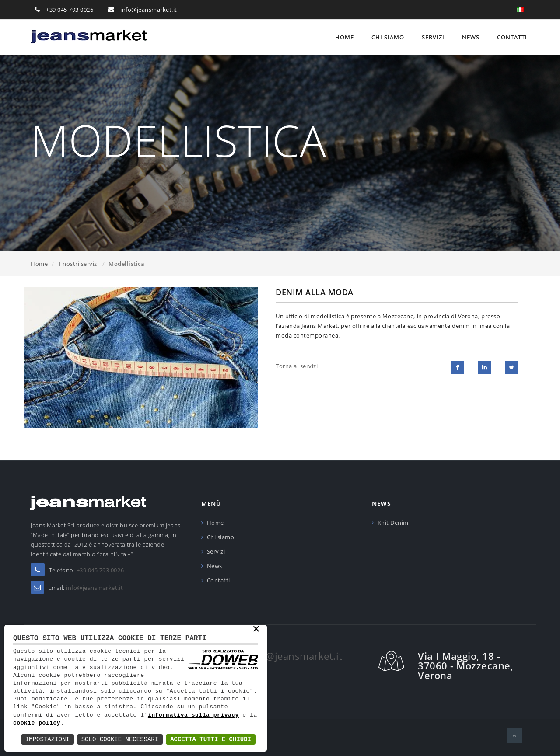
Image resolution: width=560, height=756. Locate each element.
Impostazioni (47, 739)
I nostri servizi (79, 264)
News (471, 37)
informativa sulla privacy (193, 715)
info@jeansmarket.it (149, 10)
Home (345, 37)
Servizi (433, 37)
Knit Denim (393, 523)
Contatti (512, 37)
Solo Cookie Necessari (120, 739)
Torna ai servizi (297, 366)
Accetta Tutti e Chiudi (211, 739)
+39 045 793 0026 (70, 10)
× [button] (256, 630)
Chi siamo (388, 37)
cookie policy (37, 723)
